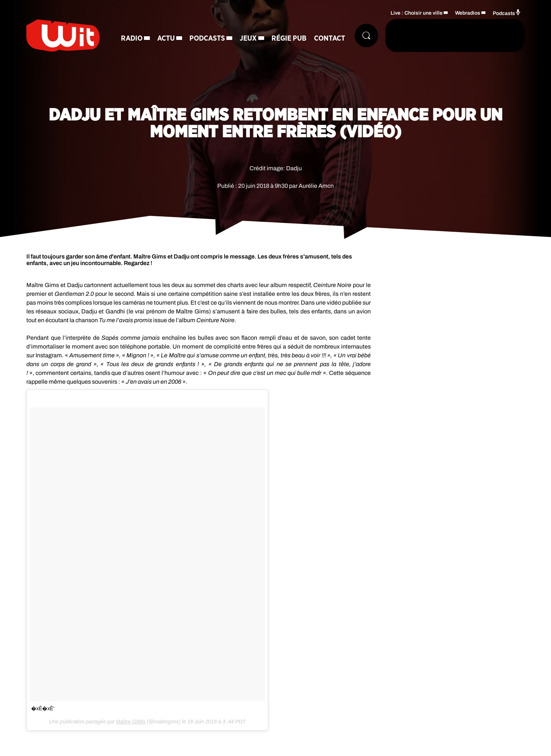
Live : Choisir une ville (417, 13)
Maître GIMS (131, 722)
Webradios (468, 13)
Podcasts (207, 38)
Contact (330, 38)
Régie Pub (289, 38)
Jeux (248, 38)
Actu (166, 38)
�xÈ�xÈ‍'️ (43, 708)
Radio (132, 38)
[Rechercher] (366, 36)
